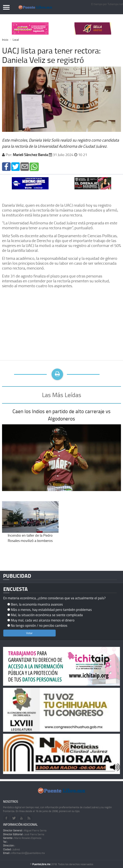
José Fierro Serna (24, 834)
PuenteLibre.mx (42, 864)
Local (16, 40)
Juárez (12, 849)
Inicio (5, 40)
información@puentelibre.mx (24, 853)
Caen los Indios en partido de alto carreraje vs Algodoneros (61, 415)
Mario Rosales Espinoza (22, 838)
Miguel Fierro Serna (25, 830)
